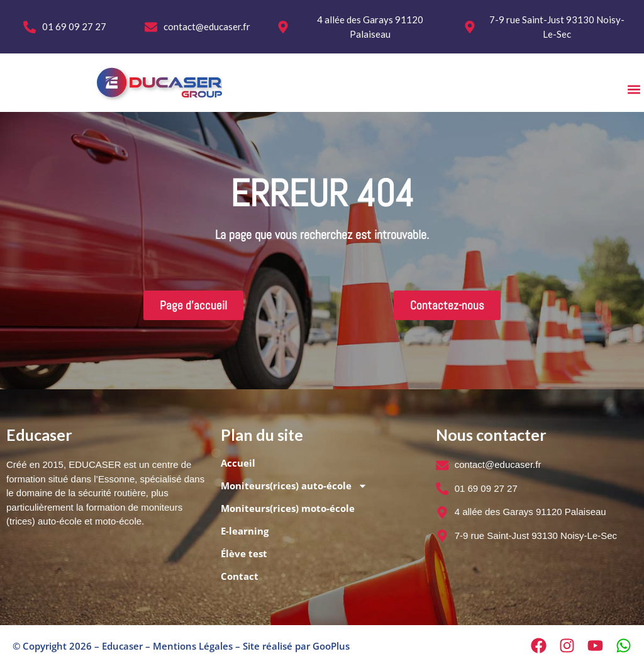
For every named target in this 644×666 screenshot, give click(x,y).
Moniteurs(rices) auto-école (294, 486)
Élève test (244, 553)
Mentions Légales (193, 646)
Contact (240, 576)
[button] (634, 89)
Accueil (238, 463)
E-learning (245, 531)
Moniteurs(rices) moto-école (288, 508)
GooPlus (331, 646)
